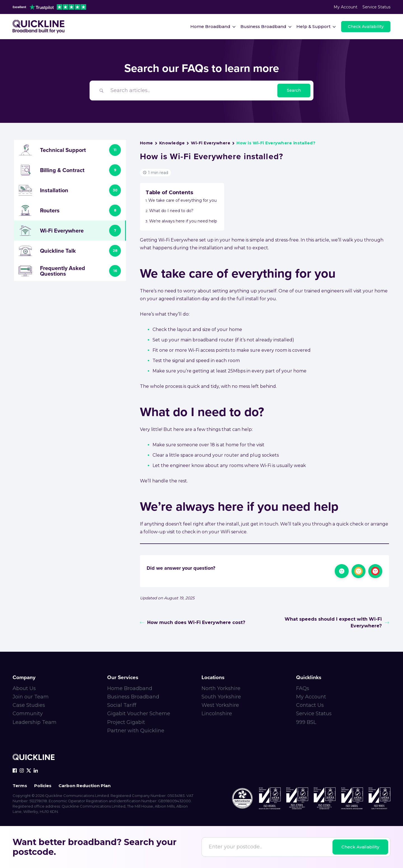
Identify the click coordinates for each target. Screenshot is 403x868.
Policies (43, 786)
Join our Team (31, 697)
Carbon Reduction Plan (85, 786)
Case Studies (29, 705)
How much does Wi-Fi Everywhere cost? (193, 622)
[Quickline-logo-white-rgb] (34, 758)
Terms (20, 786)
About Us (24, 688)
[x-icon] (29, 770)
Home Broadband (130, 688)
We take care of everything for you (182, 200)
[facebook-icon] (15, 770)
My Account (345, 7)
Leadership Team (35, 722)
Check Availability (360, 847)
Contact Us (310, 705)
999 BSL (306, 722)
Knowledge (172, 143)
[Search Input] (192, 91)
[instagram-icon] (22, 770)
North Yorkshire (221, 688)
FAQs (303, 688)
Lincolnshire (217, 714)
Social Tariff (122, 705)
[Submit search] (294, 91)
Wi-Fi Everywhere (211, 143)
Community (28, 714)
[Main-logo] (39, 27)
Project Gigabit (126, 722)
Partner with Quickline (136, 731)
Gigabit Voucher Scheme (139, 714)
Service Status (376, 7)
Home (147, 143)
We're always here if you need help (183, 221)
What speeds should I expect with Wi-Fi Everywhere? (337, 622)
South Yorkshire (221, 697)
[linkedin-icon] (36, 770)
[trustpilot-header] (49, 7)
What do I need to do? (171, 211)
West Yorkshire (220, 705)
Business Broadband (133, 697)
